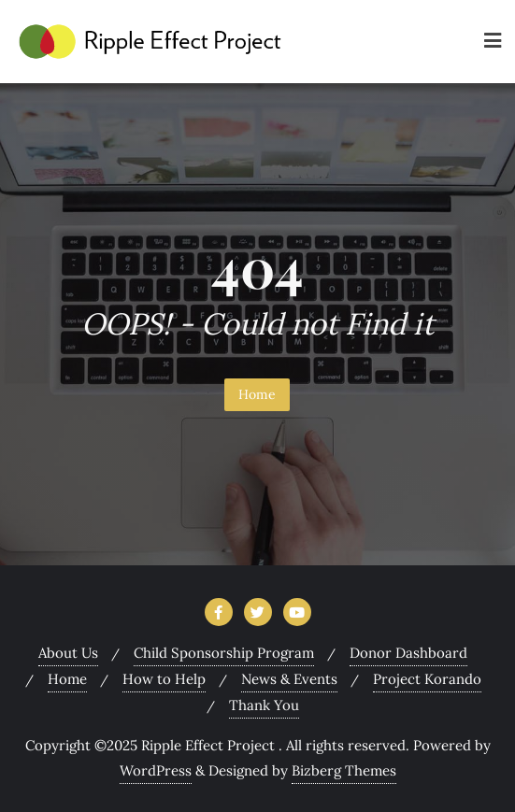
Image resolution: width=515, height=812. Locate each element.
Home (257, 394)
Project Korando (427, 679)
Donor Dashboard (408, 653)
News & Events (289, 679)
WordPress (156, 770)
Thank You (264, 705)
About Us (68, 653)
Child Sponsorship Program (224, 653)
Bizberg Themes (344, 770)
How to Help (164, 679)
